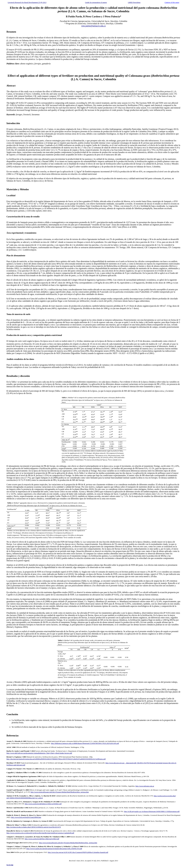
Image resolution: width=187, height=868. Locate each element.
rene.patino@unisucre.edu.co (94, 26)
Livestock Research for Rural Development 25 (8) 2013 (27, 2)
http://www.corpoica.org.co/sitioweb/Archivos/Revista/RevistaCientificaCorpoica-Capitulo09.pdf (40, 833)
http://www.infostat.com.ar (145, 786)
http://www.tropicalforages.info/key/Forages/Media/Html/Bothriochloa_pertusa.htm (60, 792)
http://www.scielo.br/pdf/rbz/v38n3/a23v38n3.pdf (42, 839)
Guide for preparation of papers (96, 2)
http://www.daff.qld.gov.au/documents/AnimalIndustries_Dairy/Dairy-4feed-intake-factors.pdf (39, 753)
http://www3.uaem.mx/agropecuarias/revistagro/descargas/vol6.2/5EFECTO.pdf (54, 849)
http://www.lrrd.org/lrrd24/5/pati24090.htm (26, 817)
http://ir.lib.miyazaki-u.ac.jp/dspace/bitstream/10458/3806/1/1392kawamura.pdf (152, 811)
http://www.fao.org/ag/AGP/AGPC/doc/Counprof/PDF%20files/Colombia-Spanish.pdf (78, 852)
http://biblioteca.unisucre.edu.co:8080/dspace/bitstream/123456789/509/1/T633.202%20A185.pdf (85, 743)
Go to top (10, 865)
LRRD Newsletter (134, 2)
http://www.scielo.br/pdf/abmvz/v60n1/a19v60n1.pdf (43, 804)
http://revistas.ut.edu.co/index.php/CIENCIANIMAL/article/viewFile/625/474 (34, 827)
